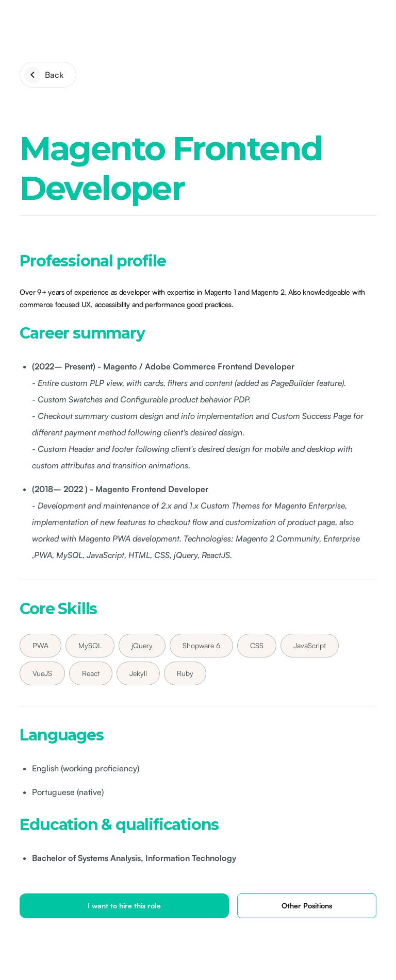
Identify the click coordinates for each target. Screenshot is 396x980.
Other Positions (307, 906)
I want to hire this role (124, 906)
